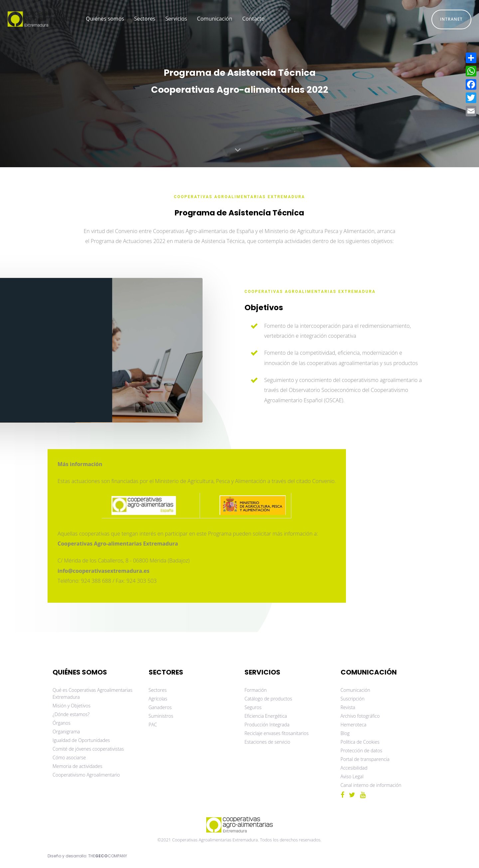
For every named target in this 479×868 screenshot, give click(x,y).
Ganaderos (160, 707)
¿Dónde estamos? (71, 714)
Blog (345, 733)
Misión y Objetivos (72, 706)
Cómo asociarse (69, 757)
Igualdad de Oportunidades (81, 740)
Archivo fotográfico (360, 716)
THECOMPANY (108, 856)
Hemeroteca (354, 725)
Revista (348, 707)
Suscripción (353, 699)
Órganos (62, 723)
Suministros (161, 716)
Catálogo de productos (268, 699)
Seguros (253, 707)
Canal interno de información (371, 785)
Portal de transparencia (365, 759)
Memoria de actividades (78, 766)
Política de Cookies (360, 742)
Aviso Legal (352, 776)
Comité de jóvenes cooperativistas (88, 749)
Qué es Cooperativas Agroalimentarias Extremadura (92, 693)
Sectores (158, 690)
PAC (153, 725)
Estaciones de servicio (267, 742)
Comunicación (355, 690)
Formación (256, 690)
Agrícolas (158, 699)
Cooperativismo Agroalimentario (86, 775)
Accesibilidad (354, 768)
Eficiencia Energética (266, 716)
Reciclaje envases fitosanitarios (277, 733)
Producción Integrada (267, 725)
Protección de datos (362, 750)
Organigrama (66, 732)
